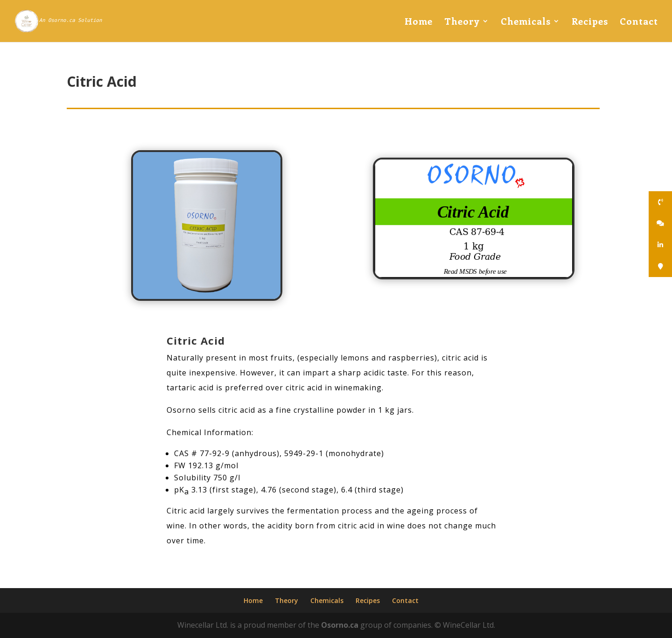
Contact (639, 22)
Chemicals (526, 22)
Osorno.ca (340, 625)
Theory (462, 22)
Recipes (590, 22)
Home (419, 22)
